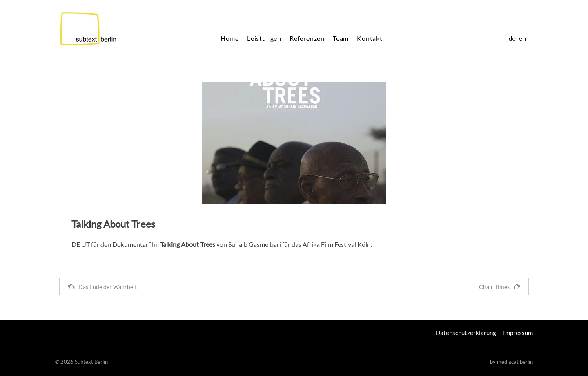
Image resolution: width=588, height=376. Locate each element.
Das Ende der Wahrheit (102, 287)
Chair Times (500, 287)
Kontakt (370, 38)
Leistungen (264, 38)
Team (341, 38)
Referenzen (307, 38)
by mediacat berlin (511, 362)
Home (230, 38)
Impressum (518, 333)
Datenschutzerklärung (466, 333)
